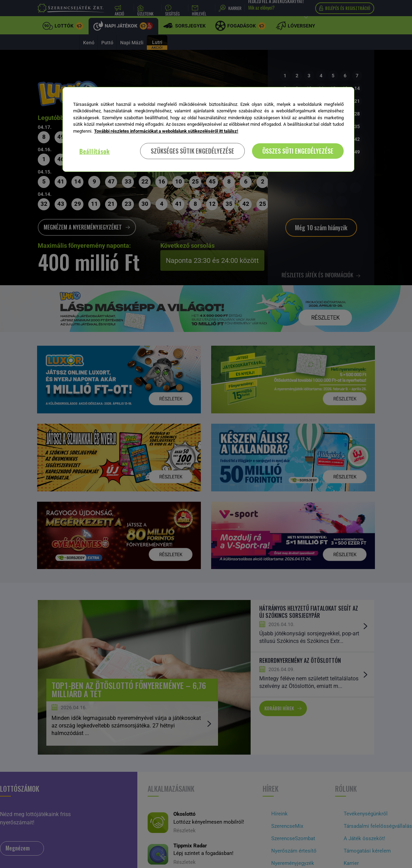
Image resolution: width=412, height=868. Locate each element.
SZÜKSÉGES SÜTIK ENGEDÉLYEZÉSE (192, 151)
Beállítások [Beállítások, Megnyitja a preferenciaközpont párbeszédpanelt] (95, 151)
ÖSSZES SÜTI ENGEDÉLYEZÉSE (298, 151)
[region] (208, 130)
